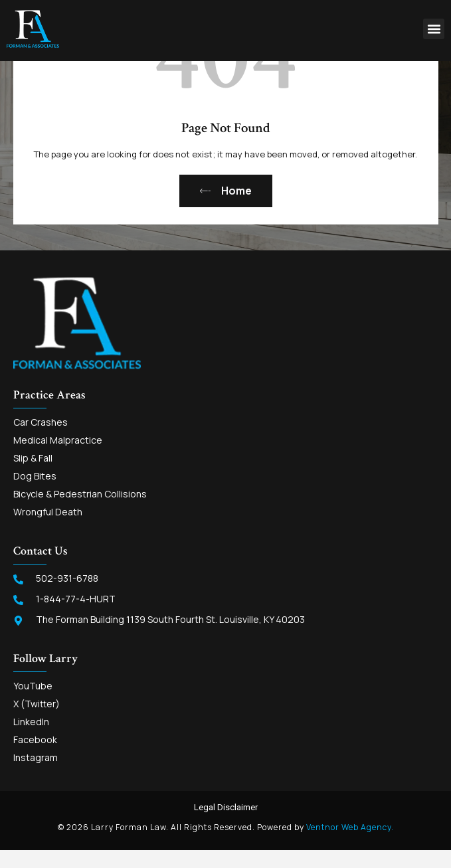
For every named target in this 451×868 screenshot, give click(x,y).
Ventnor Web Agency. (350, 844)
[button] (434, 29)
